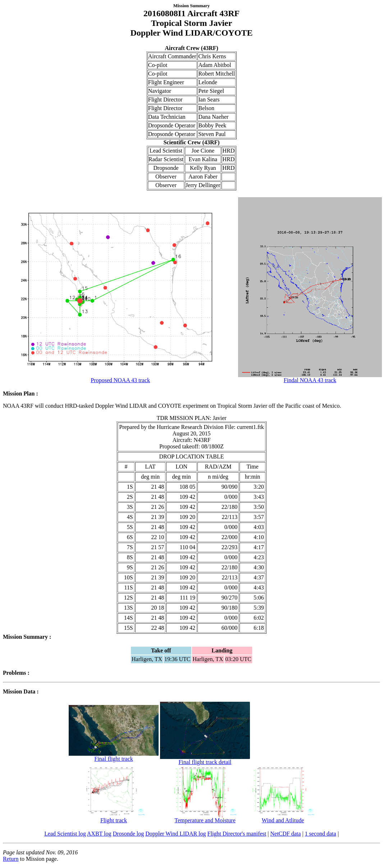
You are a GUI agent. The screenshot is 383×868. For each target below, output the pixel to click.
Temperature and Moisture (205, 818)
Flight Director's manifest (237, 834)
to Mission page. (38, 859)
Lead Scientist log (65, 834)
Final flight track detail (205, 760)
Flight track (114, 818)
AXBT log (99, 834)
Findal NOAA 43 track (310, 378)
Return (11, 859)
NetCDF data (286, 834)
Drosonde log (129, 834)
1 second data (321, 834)
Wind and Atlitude (283, 818)
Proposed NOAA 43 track (120, 378)
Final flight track (114, 756)
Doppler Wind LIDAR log (175, 834)
